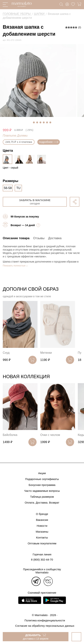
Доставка (55, 238)
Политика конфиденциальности (45, 620)
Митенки (46, 353)
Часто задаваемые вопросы (42, 491)
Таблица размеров (42, 497)
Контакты (42, 537)
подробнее (49, 142)
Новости (42, 526)
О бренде (42, 514)
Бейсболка (10, 435)
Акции (42, 473)
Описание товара (16, 238)
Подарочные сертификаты (42, 479)
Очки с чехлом (50, 435)
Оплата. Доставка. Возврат (42, 503)
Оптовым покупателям (42, 543)
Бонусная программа (42, 485)
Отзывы (39, 238)
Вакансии (42, 520)
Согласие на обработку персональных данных (45, 626)
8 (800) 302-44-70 (42, 560)
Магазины (42, 532)
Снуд (6, 353)
